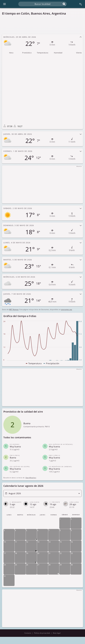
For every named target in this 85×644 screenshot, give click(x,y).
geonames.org (67, 310)
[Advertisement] (42, 25)
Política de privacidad (42, 633)
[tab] (42, 42)
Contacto (28, 633)
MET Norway (14, 310)
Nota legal (57, 633)
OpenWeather (31, 478)
